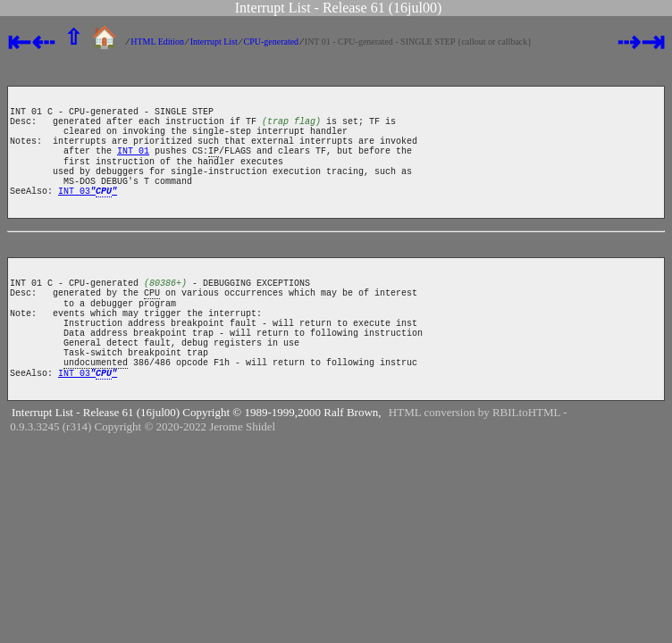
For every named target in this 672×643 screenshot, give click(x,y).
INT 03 (88, 217)
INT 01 (133, 166)
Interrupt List (214, 42)
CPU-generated (271, 42)
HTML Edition (157, 42)
